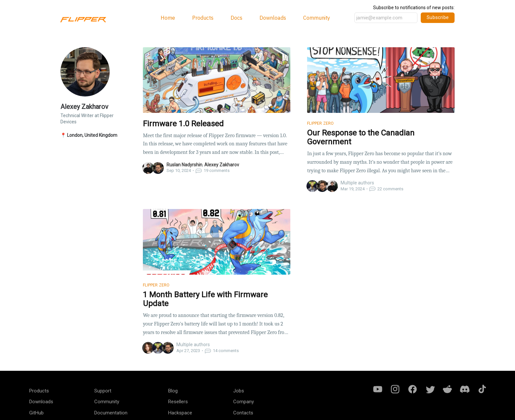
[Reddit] (447, 389)
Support (103, 391)
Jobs (239, 391)
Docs (236, 18)
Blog (173, 391)
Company (244, 402)
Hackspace (180, 413)
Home (168, 18)
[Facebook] (413, 389)
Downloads (273, 18)
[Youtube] (378, 389)
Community (317, 18)
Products (203, 18)
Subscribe (438, 17)
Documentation (111, 413)
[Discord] (465, 389)
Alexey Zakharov (222, 165)
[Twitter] (430, 389)
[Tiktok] (482, 389)
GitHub (36, 413)
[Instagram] (395, 389)
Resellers (178, 402)
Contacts (243, 413)
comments (213, 170)
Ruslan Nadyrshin (184, 165)
